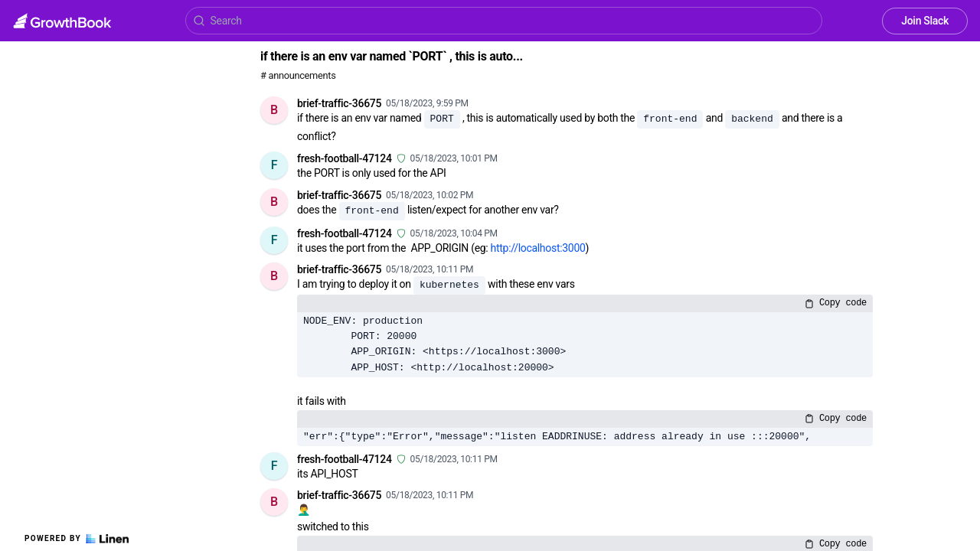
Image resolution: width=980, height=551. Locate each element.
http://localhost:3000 (538, 248)
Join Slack (925, 21)
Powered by (77, 539)
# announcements (298, 75)
